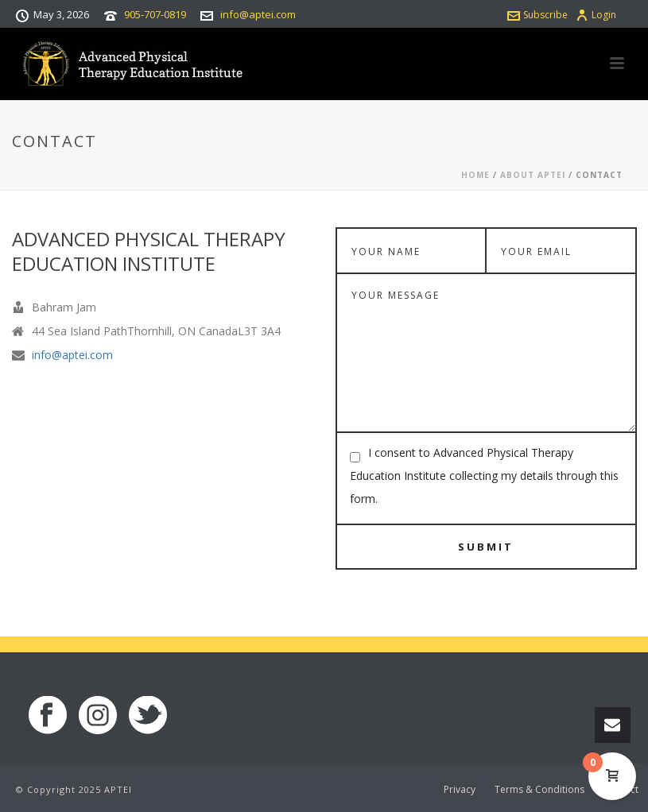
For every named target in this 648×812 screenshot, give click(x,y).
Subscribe (537, 15)
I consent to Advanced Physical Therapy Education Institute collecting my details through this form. (484, 476)
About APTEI (533, 175)
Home (475, 175)
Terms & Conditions (539, 790)
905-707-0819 (155, 14)
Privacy (460, 790)
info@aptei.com (258, 14)
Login (596, 15)
